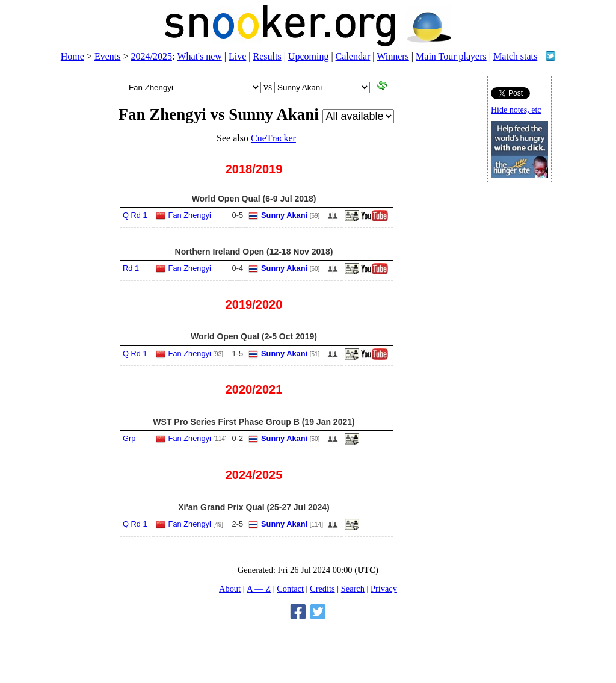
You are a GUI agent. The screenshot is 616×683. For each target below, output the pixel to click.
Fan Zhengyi (190, 215)
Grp (129, 438)
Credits (322, 589)
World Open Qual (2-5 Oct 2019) (254, 336)
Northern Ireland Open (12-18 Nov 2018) (254, 252)
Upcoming (309, 56)
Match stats (515, 56)
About (230, 589)
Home (72, 56)
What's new (199, 56)
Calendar (353, 56)
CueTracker (273, 138)
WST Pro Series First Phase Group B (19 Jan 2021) (254, 422)
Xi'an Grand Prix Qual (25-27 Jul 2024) (254, 507)
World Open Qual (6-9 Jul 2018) (254, 199)
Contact (290, 589)
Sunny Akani (284, 215)
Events (108, 56)
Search (353, 589)
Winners (393, 56)
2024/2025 (151, 56)
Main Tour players (451, 56)
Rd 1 (131, 268)
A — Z (259, 589)
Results (267, 56)
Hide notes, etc (516, 110)
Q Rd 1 (135, 215)
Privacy (384, 589)
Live (237, 56)
